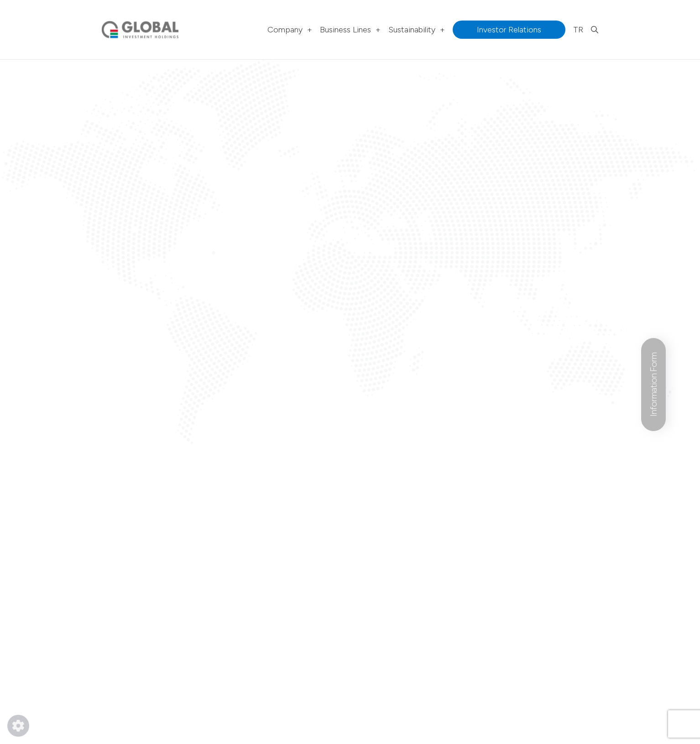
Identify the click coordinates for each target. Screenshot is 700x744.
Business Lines (350, 30)
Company (290, 30)
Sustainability (417, 30)
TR (578, 30)
